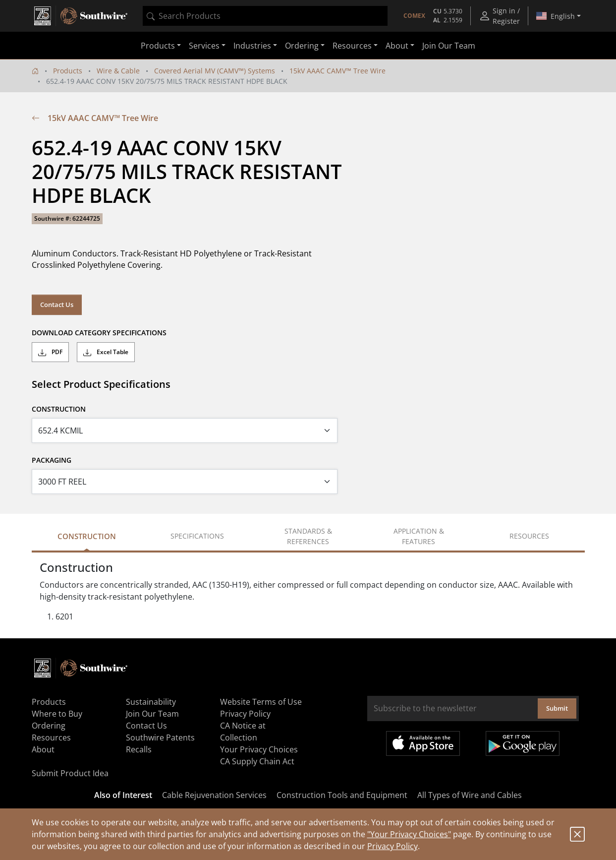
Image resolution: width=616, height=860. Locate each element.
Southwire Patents (160, 737)
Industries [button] (252, 46)
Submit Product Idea (70, 773)
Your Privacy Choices (259, 749)
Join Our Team (449, 46)
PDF (50, 352)
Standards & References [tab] (308, 536)
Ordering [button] (302, 46)
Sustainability (151, 702)
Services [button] (204, 46)
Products (68, 71)
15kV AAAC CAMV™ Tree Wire (337, 71)
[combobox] (265, 16)
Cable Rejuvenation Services (214, 795)
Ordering (49, 726)
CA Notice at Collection (243, 732)
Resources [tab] (529, 536)
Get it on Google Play (523, 743)
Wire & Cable (118, 71)
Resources (51, 737)
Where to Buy (57, 714)
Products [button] (158, 46)
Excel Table (106, 352)
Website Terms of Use (261, 702)
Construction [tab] (87, 536)
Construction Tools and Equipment (342, 795)
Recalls (139, 749)
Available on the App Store (423, 743)
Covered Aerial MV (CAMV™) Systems (215, 71)
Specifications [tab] (197, 536)
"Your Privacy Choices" (409, 834)
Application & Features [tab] (419, 536)
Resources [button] (352, 46)
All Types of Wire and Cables (470, 795)
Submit (557, 708)
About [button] (397, 46)
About (43, 749)
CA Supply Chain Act (257, 761)
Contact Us (57, 305)
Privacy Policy (392, 846)
